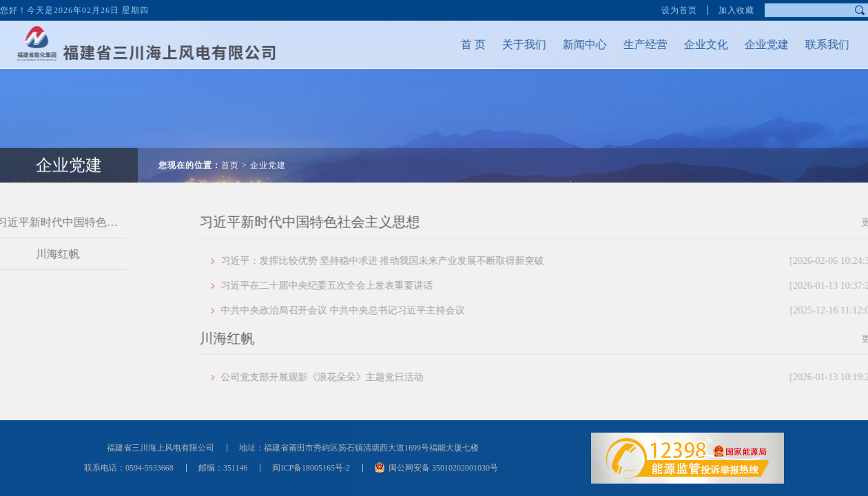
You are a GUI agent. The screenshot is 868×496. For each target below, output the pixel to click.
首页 (230, 158)
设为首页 (679, 10)
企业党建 (760, 44)
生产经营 (639, 44)
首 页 (466, 44)
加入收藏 (736, 10)
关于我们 (517, 44)
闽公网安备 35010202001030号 (443, 468)
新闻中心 (578, 44)
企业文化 (699, 44)
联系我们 (820, 44)
